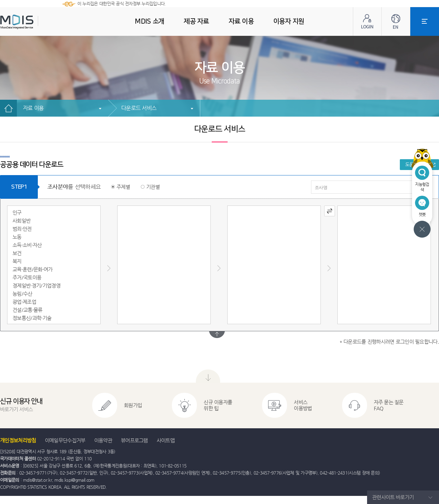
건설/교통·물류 (28, 310)
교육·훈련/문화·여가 (33, 269)
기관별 (153, 187)
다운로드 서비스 (139, 108)
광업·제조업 (24, 302)
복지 (17, 261)
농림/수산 (22, 294)
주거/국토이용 (27, 277)
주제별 (123, 187)
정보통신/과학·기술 (32, 318)
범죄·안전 (22, 229)
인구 (17, 212)
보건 (17, 253)
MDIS (34, 22)
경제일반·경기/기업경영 (36, 285)
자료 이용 (33, 108)
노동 (17, 237)
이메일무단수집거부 (65, 440)
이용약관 (103, 440)
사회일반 (21, 221)
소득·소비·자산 (27, 245)
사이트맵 (166, 440)
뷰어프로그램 (134, 440)
